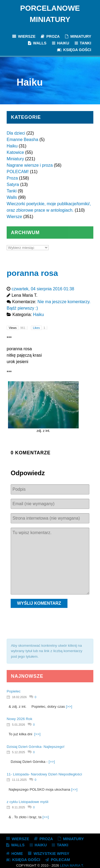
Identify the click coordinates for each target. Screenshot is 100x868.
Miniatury (15, 159)
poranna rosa (32, 273)
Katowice (15, 152)
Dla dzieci (16, 133)
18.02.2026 (19, 697)
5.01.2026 (19, 725)
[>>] (69, 707)
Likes (40, 328)
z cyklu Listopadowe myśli (27, 802)
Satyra (13, 184)
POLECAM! (18, 172)
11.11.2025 (19, 780)
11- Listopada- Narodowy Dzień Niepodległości (44, 774)
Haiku (12, 146)
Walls (12, 197)
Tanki (12, 191)
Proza (12, 178)
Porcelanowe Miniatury (50, 14)
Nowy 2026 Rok (19, 719)
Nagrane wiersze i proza (30, 165)
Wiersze (14, 217)
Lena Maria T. (72, 865)
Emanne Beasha (22, 140)
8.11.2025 (19, 807)
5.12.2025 (19, 752)
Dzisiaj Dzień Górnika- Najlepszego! (36, 747)
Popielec (14, 691)
